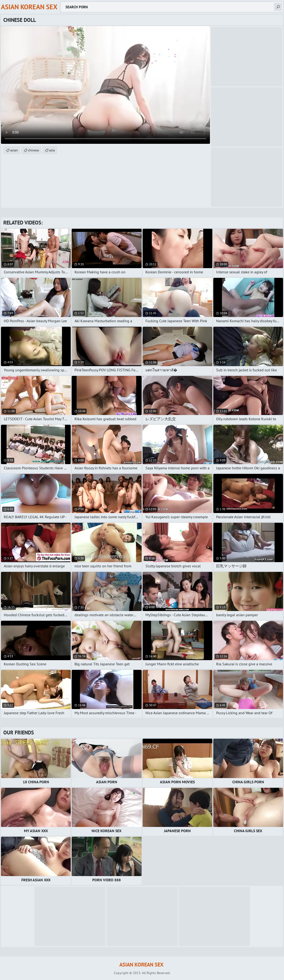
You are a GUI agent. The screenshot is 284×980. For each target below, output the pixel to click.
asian (14, 150)
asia (52, 150)
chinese (33, 150)
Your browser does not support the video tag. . (105, 85)
